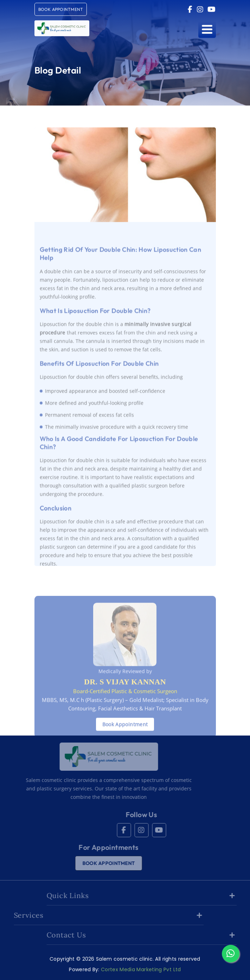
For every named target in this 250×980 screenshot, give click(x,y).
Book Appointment (125, 733)
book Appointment (61, 8)
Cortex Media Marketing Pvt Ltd (141, 969)
